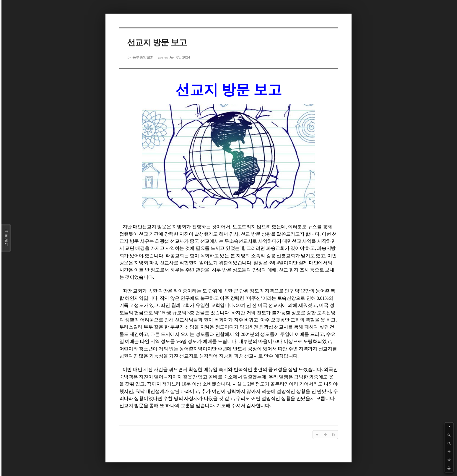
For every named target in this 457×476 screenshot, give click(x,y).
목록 (6, 238)
